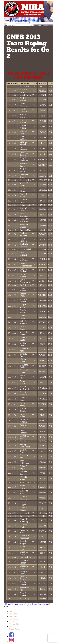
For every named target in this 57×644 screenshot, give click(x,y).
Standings (13, 614)
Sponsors (13, 621)
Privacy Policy (14, 629)
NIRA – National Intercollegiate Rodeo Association (26, 604)
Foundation (13, 619)
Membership (14, 624)
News (11, 611)
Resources (13, 616)
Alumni (12, 626)
